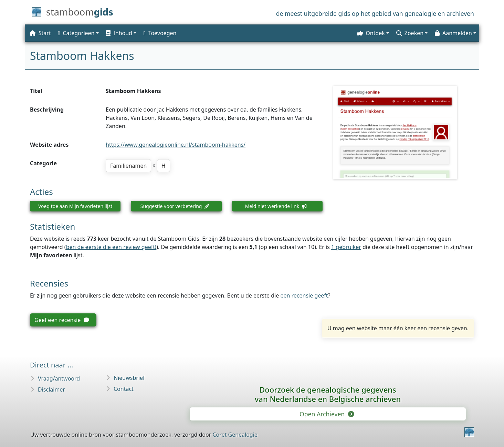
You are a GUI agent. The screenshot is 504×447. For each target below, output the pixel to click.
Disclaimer (51, 389)
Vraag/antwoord (59, 378)
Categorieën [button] (76, 33)
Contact (124, 389)
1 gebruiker (346, 247)
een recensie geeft (304, 295)
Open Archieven (326, 414)
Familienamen (128, 166)
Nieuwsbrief (129, 378)
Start (40, 33)
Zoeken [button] (410, 33)
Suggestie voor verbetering (175, 206)
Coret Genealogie (235, 435)
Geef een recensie (62, 320)
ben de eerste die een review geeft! (111, 247)
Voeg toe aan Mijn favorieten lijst (75, 206)
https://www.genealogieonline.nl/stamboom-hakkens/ (176, 145)
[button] (120, 33)
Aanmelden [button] (453, 33)
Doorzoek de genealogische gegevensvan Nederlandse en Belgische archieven (328, 394)
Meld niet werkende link (276, 206)
